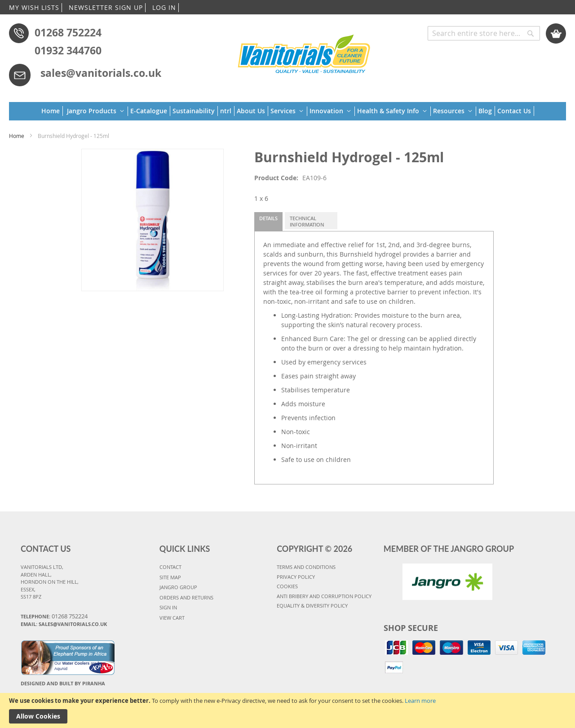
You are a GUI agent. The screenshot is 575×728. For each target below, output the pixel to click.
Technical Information (307, 221)
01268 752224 (68, 32)
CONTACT (170, 567)
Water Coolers (76, 663)
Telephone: (54, 616)
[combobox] (484, 33)
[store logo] (304, 53)
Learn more (420, 701)
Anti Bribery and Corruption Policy (324, 596)
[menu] (288, 111)
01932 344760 (68, 50)
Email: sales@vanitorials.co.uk (64, 624)
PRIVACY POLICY (296, 577)
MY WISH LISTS (34, 7)
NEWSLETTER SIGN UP (106, 7)
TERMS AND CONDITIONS (306, 567)
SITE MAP (170, 577)
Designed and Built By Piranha (63, 683)
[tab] (268, 222)
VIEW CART (172, 618)
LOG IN (164, 7)
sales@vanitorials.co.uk (101, 73)
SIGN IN (168, 607)
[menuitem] (52, 111)
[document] (287, 710)
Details (268, 218)
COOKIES (287, 586)
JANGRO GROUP (178, 587)
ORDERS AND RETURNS (186, 597)
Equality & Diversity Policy (312, 606)
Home (17, 136)
